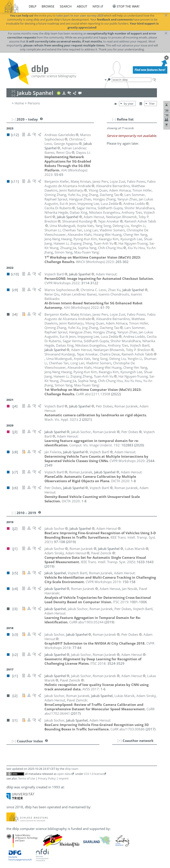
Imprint (64, 778)
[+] (120, 741)
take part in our (80, 15)
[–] (114, 119)
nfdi (96, 6)
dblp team (72, 769)
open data (64, 774)
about (82, 6)
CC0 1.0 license (93, 774)
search (66, 6)
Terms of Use (27, 778)
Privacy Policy (47, 778)
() (61, 419)
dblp (33, 6)
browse (48, 6)
